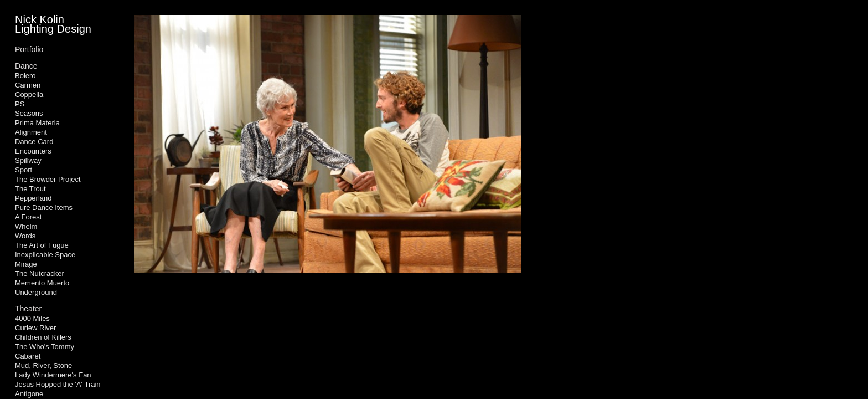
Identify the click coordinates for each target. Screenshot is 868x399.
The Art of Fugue (42, 245)
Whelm (26, 226)
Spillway (28, 160)
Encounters (33, 151)
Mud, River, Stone (43, 365)
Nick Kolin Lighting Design (53, 24)
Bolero (25, 76)
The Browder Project (48, 179)
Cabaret (28, 356)
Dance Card (34, 142)
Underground (36, 292)
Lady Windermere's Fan (53, 375)
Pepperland (33, 198)
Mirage (26, 264)
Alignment (31, 132)
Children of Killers (43, 337)
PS (20, 104)
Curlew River (35, 328)
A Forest (28, 217)
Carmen (28, 85)
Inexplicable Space (45, 255)
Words (25, 236)
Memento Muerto (42, 283)
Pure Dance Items (44, 208)
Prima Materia (37, 123)
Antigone (29, 394)
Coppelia (29, 94)
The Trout (30, 189)
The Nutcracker (40, 273)
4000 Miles (32, 318)
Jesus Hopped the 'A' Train (58, 384)
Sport (24, 170)
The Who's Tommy (45, 347)
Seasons (29, 113)
